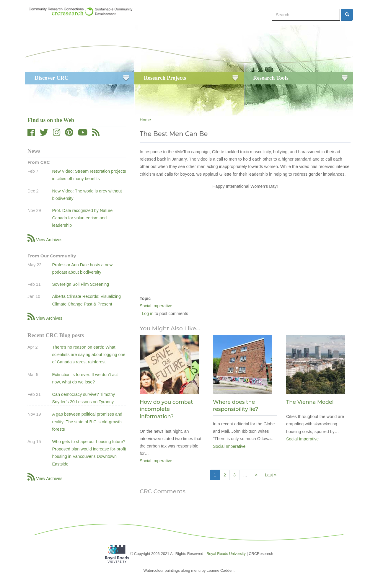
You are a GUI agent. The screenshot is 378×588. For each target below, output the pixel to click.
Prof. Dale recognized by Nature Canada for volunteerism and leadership (82, 218)
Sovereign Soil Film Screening (80, 284)
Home (145, 120)
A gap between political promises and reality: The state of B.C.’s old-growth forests (87, 422)
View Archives (49, 240)
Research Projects (165, 78)
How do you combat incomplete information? (166, 409)
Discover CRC (51, 78)
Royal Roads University (226, 553)
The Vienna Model (310, 402)
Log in (148, 313)
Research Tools (271, 78)
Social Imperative (156, 306)
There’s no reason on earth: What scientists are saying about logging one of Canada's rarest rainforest (89, 355)
